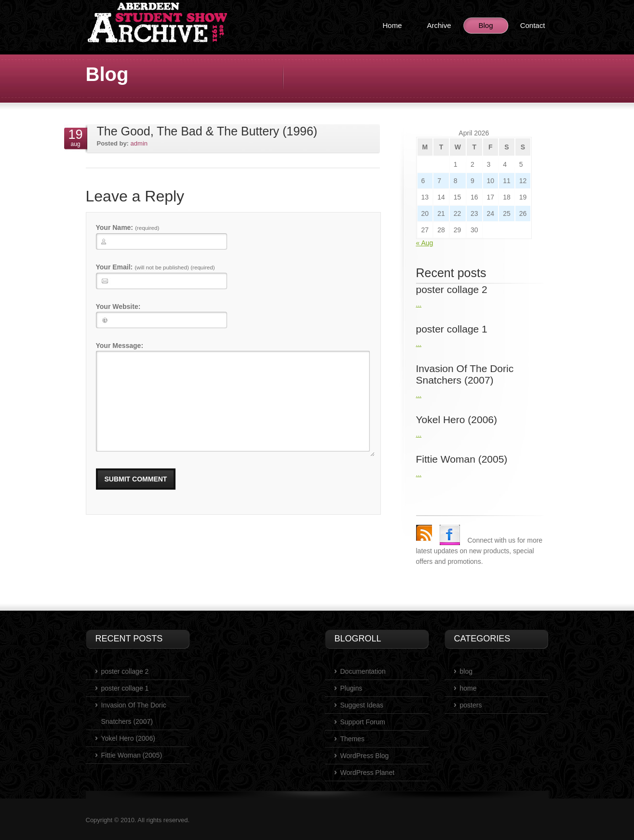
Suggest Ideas (362, 705)
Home (392, 25)
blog (466, 671)
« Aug (425, 243)
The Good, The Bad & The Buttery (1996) (207, 131)
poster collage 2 (125, 671)
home (468, 688)
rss (424, 533)
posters (471, 705)
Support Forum (363, 722)
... (419, 304)
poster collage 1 (125, 688)
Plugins (351, 688)
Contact (533, 25)
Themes (353, 739)
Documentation (363, 671)
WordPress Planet (368, 773)
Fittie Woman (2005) (132, 755)
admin (139, 143)
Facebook (450, 535)
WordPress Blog (365, 756)
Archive (439, 25)
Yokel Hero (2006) (128, 738)
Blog (486, 25)
